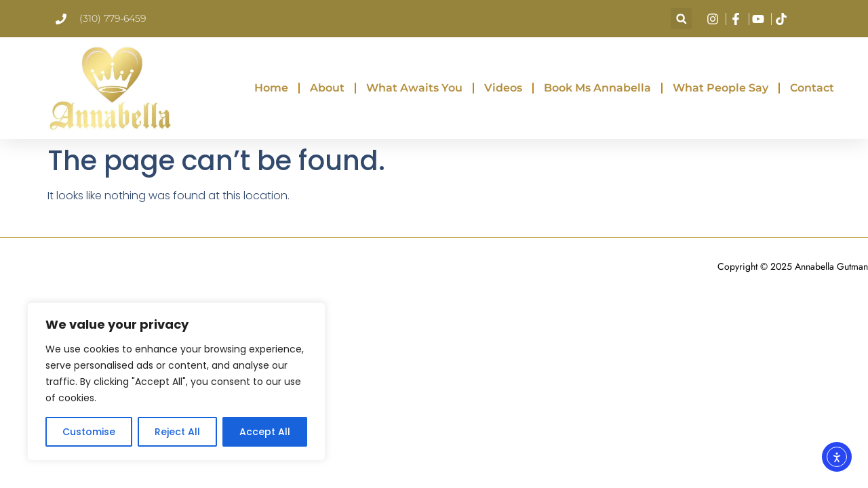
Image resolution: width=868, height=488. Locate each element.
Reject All (177, 432)
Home (271, 88)
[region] (176, 382)
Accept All (265, 432)
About (327, 88)
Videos (503, 88)
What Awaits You (414, 88)
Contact (812, 88)
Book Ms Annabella (597, 88)
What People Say (721, 88)
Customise (89, 432)
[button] (681, 19)
